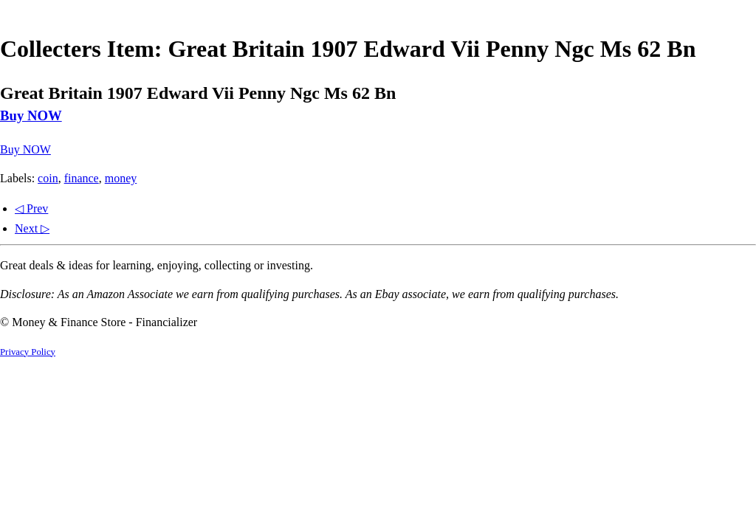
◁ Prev (31, 208)
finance (82, 178)
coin (48, 178)
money (121, 178)
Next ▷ (32, 228)
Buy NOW (31, 115)
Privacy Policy (28, 352)
